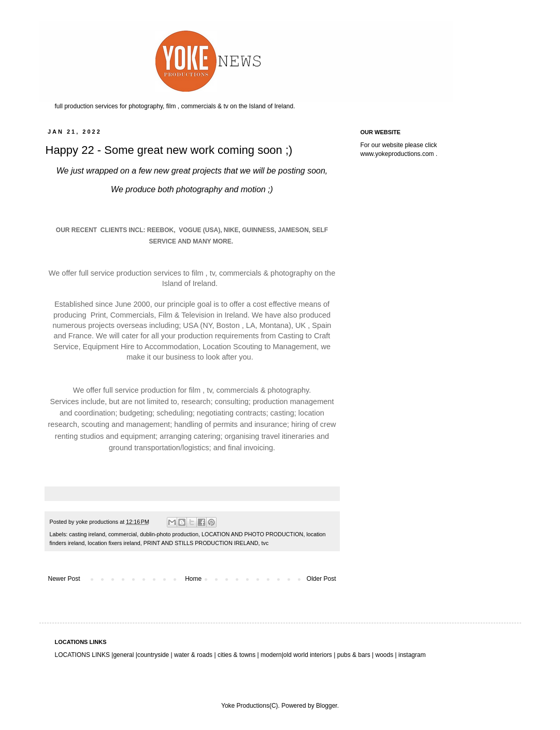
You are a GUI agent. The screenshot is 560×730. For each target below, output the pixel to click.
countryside (154, 655)
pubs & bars (353, 655)
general (123, 655)
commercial (123, 534)
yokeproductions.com (404, 154)
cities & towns (237, 655)
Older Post (321, 579)
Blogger (327, 706)
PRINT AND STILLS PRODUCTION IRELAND (201, 543)
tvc (265, 543)
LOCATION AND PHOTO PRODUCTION (252, 534)
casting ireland (87, 534)
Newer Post (64, 579)
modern (271, 655)
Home (193, 579)
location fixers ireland (114, 543)
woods (385, 655)
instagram (412, 655)
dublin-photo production (169, 534)
